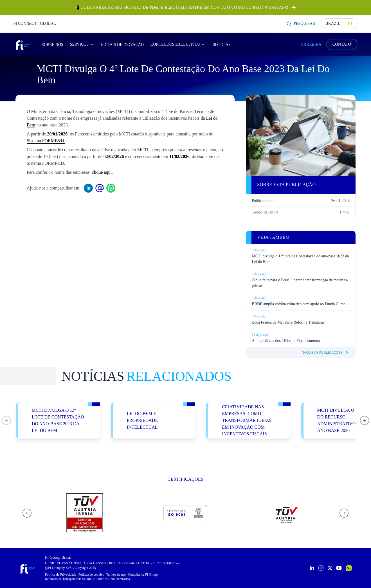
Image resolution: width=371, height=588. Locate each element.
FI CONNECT (25, 24)
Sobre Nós (52, 45)
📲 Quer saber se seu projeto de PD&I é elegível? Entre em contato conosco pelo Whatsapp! (182, 7)
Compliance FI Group (143, 574)
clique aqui (102, 172)
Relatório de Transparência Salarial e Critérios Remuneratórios (87, 579)
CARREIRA (311, 44)
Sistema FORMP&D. (46, 141)
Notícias (221, 45)
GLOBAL (48, 24)
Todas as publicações (326, 353)
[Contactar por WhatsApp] (349, 568)
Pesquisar (301, 24)
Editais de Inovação (122, 45)
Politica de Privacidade (61, 574)
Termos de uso (116, 574)
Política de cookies (91, 574)
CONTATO (342, 44)
